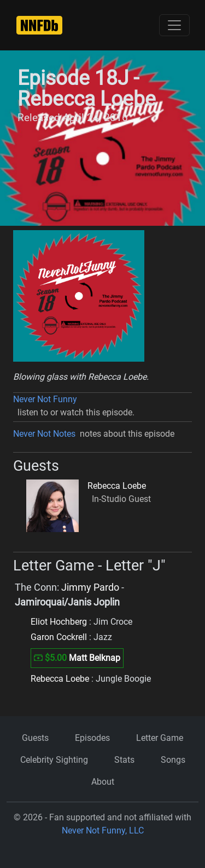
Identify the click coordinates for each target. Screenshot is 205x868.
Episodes (92, 738)
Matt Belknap (95, 658)
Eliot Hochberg (59, 622)
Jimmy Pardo (90, 587)
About (103, 782)
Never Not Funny (45, 399)
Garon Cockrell (59, 637)
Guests (35, 738)
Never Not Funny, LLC (103, 830)
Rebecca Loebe (117, 486)
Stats (124, 760)
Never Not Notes (44, 434)
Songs (173, 760)
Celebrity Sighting (54, 760)
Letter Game (160, 738)
